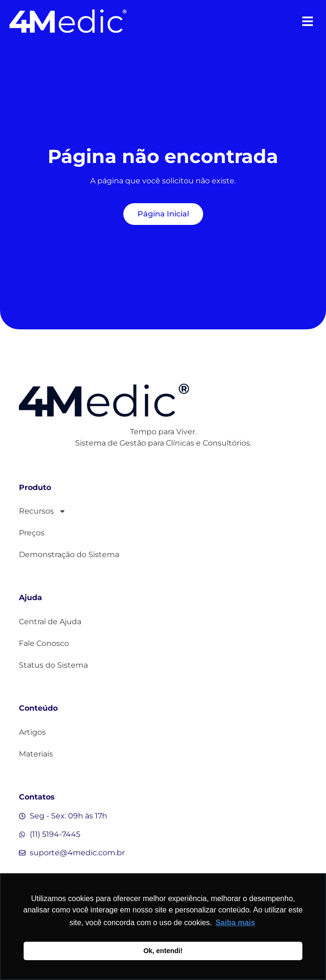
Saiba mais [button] (235, 923)
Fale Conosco (44, 643)
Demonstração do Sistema (69, 554)
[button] (307, 21)
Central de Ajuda (50, 622)
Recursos (43, 511)
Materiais (36, 754)
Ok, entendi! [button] (163, 951)
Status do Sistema (53, 665)
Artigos (32, 732)
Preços (32, 533)
